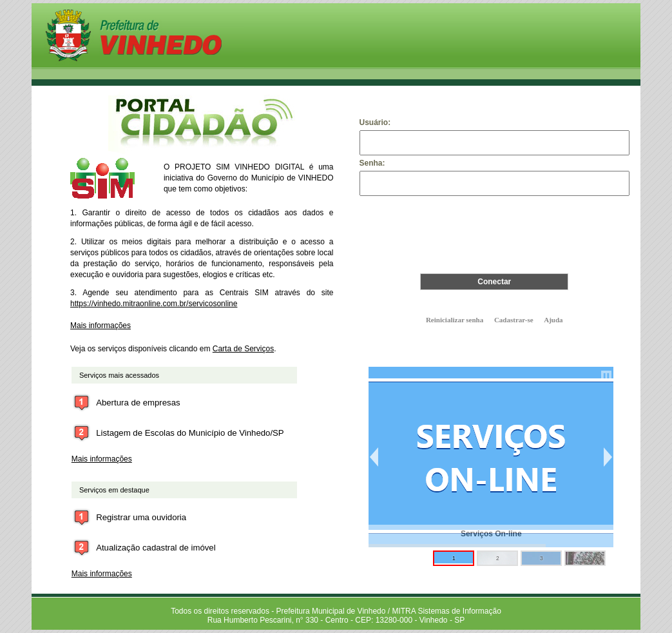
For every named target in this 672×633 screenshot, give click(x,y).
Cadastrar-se (514, 320)
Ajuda (553, 320)
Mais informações (101, 326)
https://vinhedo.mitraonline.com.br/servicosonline (154, 304)
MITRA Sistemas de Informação (446, 611)
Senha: (372, 163)
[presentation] (494, 230)
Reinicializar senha (455, 320)
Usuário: (375, 122)
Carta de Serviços (243, 349)
